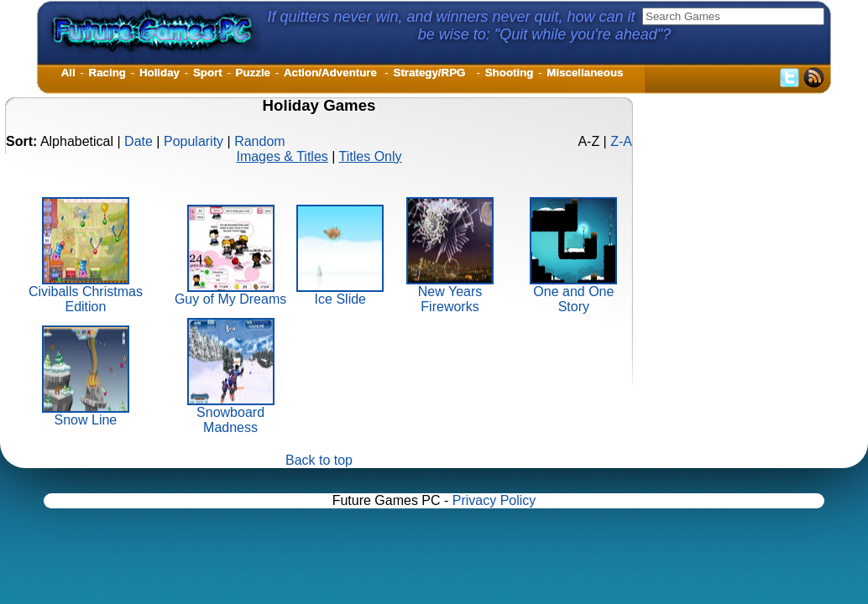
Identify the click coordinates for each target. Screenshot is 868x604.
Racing (107, 73)
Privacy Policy (494, 500)
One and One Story (573, 293)
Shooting (510, 73)
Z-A (621, 141)
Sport (208, 73)
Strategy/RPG (433, 73)
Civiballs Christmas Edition (86, 293)
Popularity (193, 141)
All (68, 73)
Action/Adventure (332, 73)
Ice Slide (340, 293)
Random (259, 141)
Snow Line (86, 414)
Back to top (319, 460)
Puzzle (253, 73)
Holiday (159, 73)
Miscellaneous (585, 73)
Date (139, 141)
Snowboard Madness (231, 414)
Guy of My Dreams (230, 293)
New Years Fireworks (450, 293)
